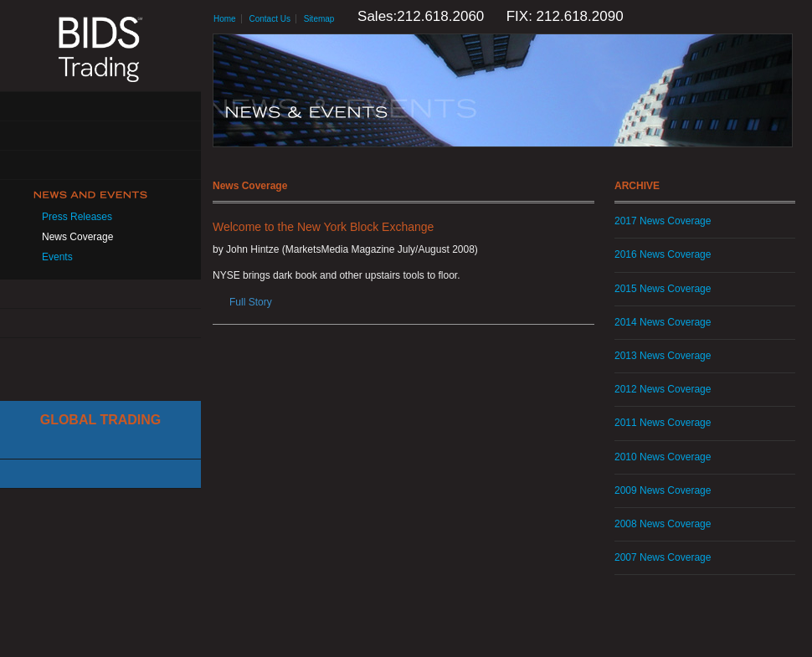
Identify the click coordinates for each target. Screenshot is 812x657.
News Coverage (77, 237)
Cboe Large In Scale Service (100, 445)
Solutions (100, 136)
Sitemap (319, 19)
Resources (100, 294)
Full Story (251, 302)
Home (225, 19)
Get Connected (100, 165)
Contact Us (100, 323)
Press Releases (77, 217)
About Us (100, 107)
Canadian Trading (100, 474)
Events (57, 257)
